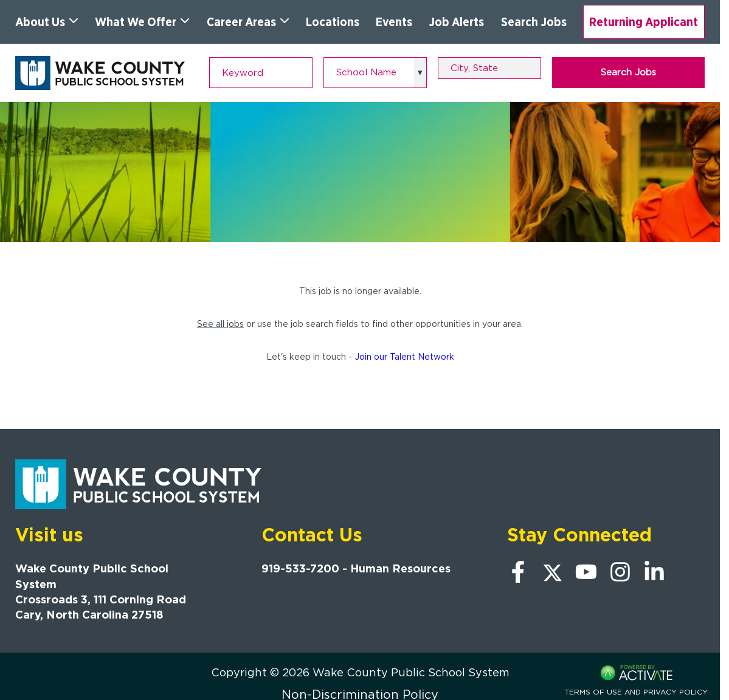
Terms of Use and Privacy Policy (636, 692)
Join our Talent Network (404, 357)
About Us (47, 22)
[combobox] (489, 68)
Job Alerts (456, 22)
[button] (534, 68)
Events (394, 22)
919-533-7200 (300, 568)
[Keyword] (261, 73)
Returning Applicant (644, 22)
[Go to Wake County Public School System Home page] (100, 73)
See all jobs (220, 324)
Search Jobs (534, 22)
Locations (333, 22)
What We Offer (142, 22)
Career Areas (248, 22)
